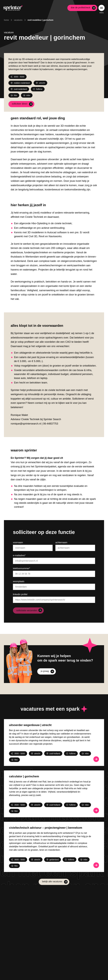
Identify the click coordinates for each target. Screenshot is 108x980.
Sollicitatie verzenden (27, 610)
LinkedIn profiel (20, 594)
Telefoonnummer (22, 568)
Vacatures (18, 20)
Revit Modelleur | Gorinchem (40, 20)
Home (6, 20)
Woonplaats (19, 581)
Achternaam (61, 542)
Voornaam (18, 542)
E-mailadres (19, 555)
